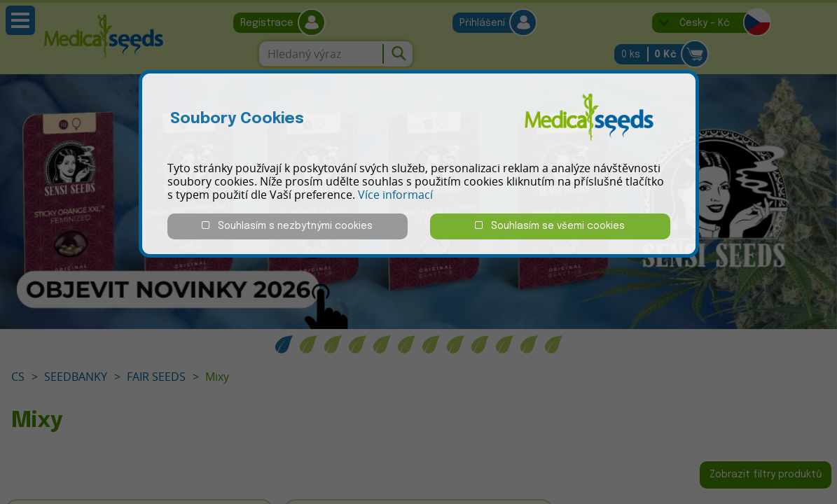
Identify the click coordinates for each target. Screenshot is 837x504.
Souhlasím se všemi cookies (550, 226)
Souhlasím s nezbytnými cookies (287, 226)
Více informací (395, 195)
